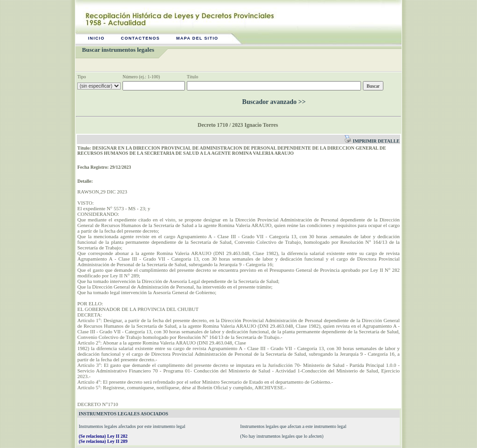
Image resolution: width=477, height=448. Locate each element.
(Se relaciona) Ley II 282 (103, 436)
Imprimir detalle (372, 141)
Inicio (96, 38)
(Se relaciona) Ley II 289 (103, 441)
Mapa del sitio (197, 38)
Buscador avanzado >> (274, 102)
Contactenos (141, 38)
